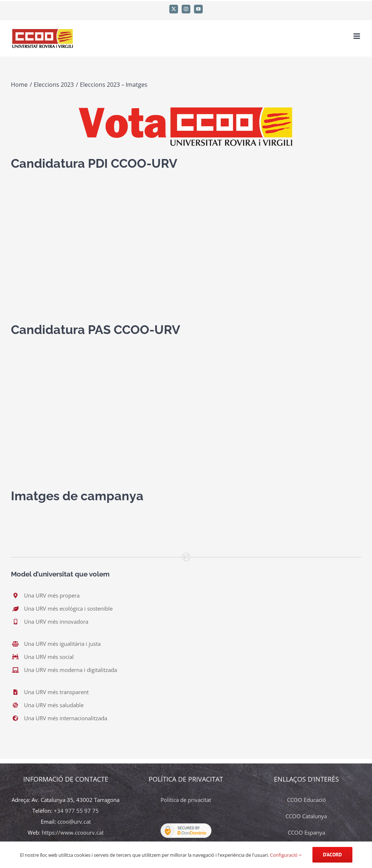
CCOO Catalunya (306, 816)
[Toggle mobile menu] (357, 36)
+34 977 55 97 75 (76, 811)
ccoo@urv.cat (74, 822)
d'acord (332, 855)
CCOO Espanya (306, 832)
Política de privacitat (186, 800)
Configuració (286, 855)
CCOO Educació (306, 800)
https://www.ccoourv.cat (73, 832)
